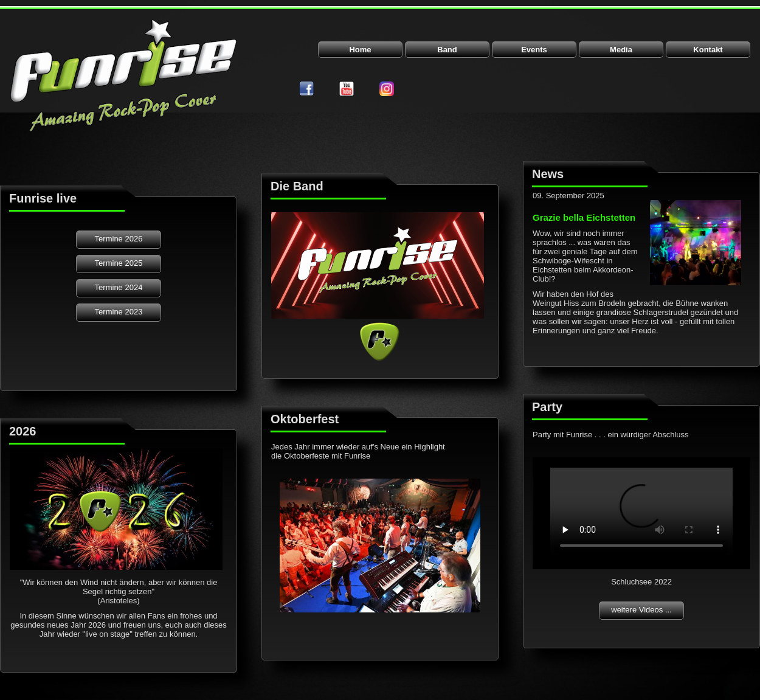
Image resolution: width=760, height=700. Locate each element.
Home (360, 50)
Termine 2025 (119, 263)
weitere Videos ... (641, 610)
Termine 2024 (119, 287)
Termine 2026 (119, 239)
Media (621, 50)
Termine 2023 (119, 312)
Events (534, 50)
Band (447, 50)
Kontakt (708, 50)
